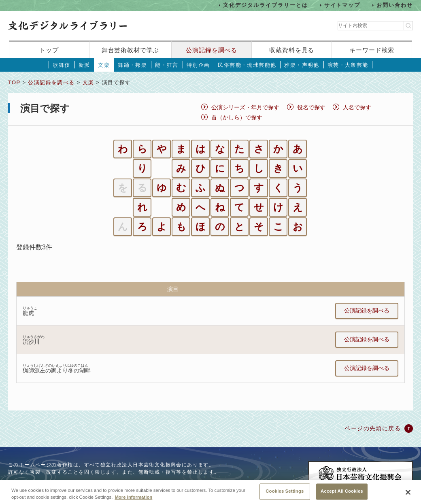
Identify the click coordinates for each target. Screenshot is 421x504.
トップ (49, 50)
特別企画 (198, 65)
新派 (84, 65)
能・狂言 (167, 65)
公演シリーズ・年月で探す (245, 107)
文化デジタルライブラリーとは (265, 5)
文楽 (104, 65)
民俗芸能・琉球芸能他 (247, 65)
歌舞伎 (61, 65)
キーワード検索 (372, 50)
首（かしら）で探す (237, 117)
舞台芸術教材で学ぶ (131, 50)
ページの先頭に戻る (373, 428)
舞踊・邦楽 (132, 65)
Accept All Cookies (342, 495)
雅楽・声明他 (302, 65)
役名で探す (311, 107)
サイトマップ (342, 5)
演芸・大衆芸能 (348, 65)
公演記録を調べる (212, 50)
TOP (14, 82)
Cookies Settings (285, 495)
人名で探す (357, 107)
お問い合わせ (395, 5)
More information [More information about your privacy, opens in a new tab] (133, 502)
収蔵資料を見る (292, 50)
